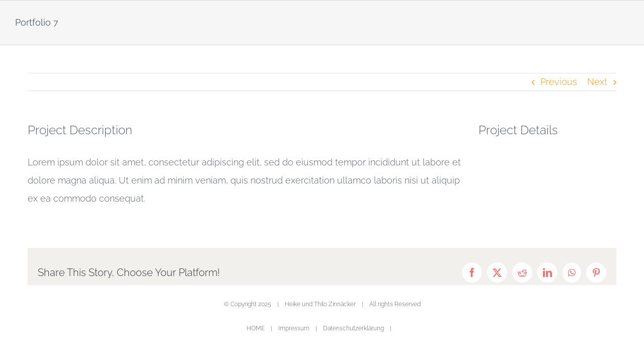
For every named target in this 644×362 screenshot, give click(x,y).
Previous (559, 82)
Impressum (294, 328)
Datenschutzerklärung (353, 328)
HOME (256, 328)
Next (597, 82)
